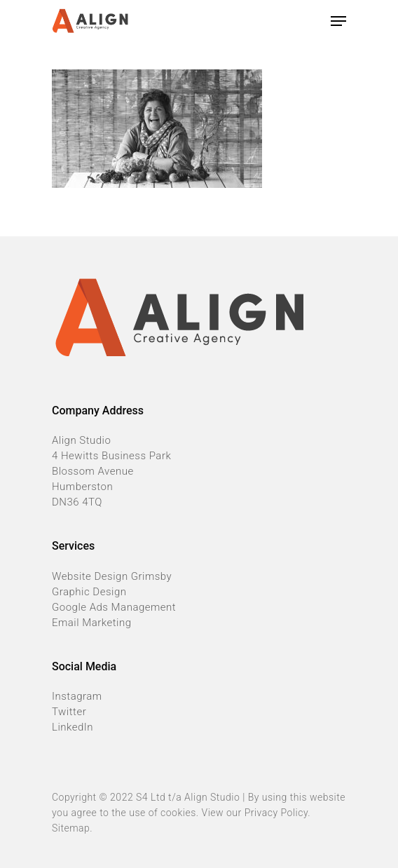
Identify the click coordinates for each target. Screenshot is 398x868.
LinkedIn (73, 727)
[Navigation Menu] (338, 21)
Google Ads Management (114, 607)
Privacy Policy (276, 813)
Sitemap (71, 828)
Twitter (69, 712)
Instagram (77, 696)
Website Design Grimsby (112, 576)
